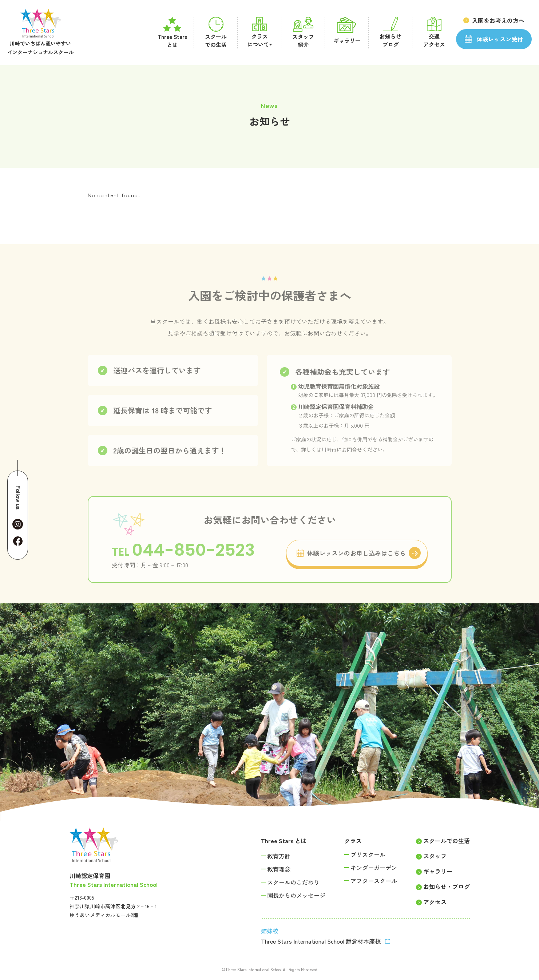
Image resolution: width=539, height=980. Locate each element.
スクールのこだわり (293, 882)
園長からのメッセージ (296, 895)
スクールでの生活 (447, 841)
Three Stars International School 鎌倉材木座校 (322, 941)
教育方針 (279, 856)
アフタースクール (374, 881)
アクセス (435, 902)
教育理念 (279, 869)
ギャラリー (438, 871)
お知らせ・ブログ (447, 886)
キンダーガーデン (374, 868)
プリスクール (368, 854)
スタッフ (435, 856)
